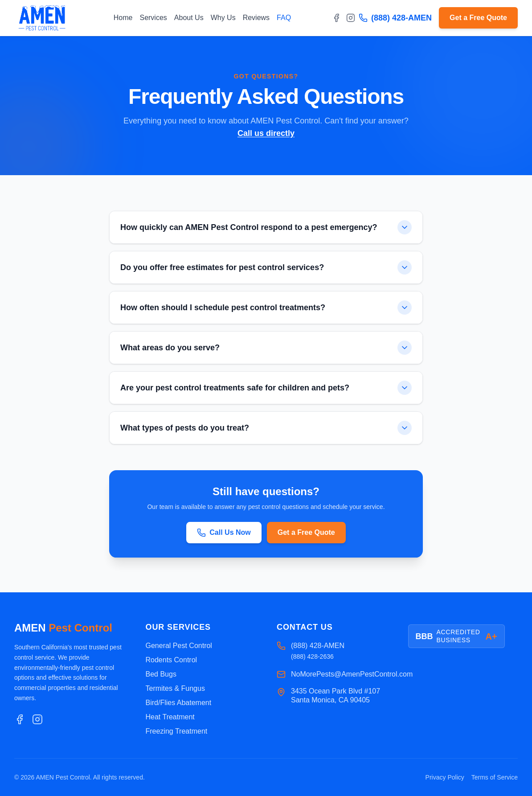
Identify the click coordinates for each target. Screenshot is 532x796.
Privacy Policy (445, 777)
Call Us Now (224, 534)
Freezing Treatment (177, 731)
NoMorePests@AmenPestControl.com (352, 674)
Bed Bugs (161, 674)
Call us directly (266, 133)
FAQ (284, 18)
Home (123, 18)
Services (153, 18)
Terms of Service (495, 777)
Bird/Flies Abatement (179, 703)
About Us (189, 18)
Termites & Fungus (175, 688)
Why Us (223, 18)
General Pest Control (179, 646)
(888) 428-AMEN (395, 18)
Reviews (256, 18)
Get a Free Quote (478, 18)
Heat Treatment (170, 717)
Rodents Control (172, 660)
